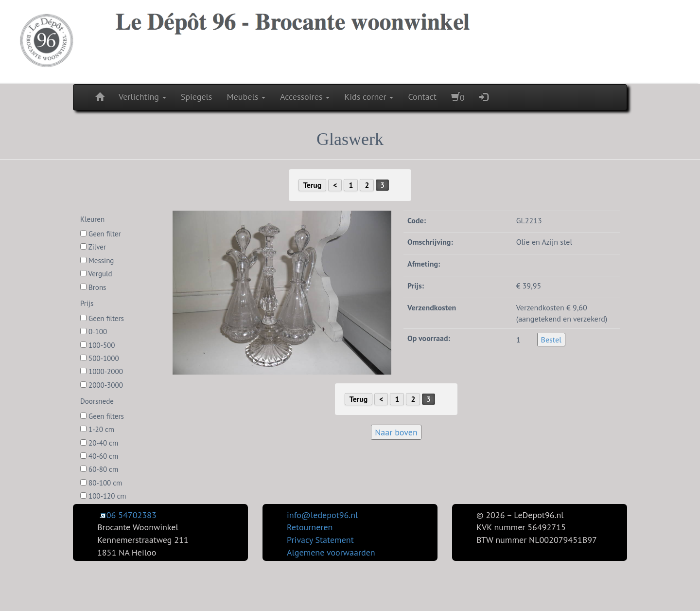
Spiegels (197, 97)
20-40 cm (99, 443)
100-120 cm (103, 496)
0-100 (94, 332)
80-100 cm (101, 483)
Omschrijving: (430, 242)
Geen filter (101, 234)
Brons (93, 287)
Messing (97, 261)
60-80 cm (99, 469)
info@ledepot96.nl (322, 515)
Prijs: (416, 286)
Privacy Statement (320, 540)
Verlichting (142, 97)
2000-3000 (102, 385)
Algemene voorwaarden (331, 552)
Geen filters (102, 318)
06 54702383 (127, 515)
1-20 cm (97, 429)
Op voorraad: (429, 338)
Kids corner (369, 97)
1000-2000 (102, 371)
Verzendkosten (432, 307)
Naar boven (396, 432)
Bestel (551, 340)
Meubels (246, 97)
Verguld (96, 274)
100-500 (97, 345)
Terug (312, 185)
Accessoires (305, 97)
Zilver (93, 247)
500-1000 (100, 358)
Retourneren (310, 527)
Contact (422, 97)
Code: (417, 220)
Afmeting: (424, 264)
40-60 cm (99, 456)
